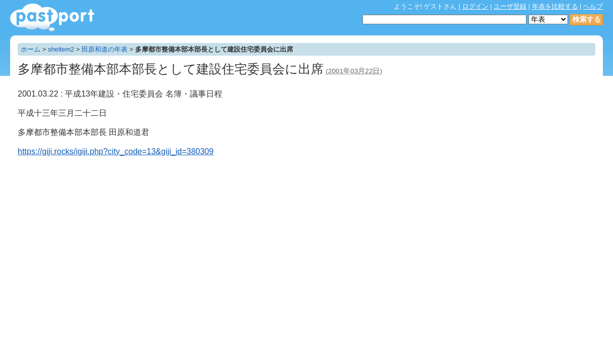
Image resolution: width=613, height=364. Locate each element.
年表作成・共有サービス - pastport (52, 17)
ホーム (31, 49)
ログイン (475, 6)
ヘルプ (593, 6)
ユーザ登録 (510, 6)
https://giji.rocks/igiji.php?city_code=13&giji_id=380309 (116, 151)
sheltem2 (61, 49)
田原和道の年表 (105, 49)
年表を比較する (555, 6)
